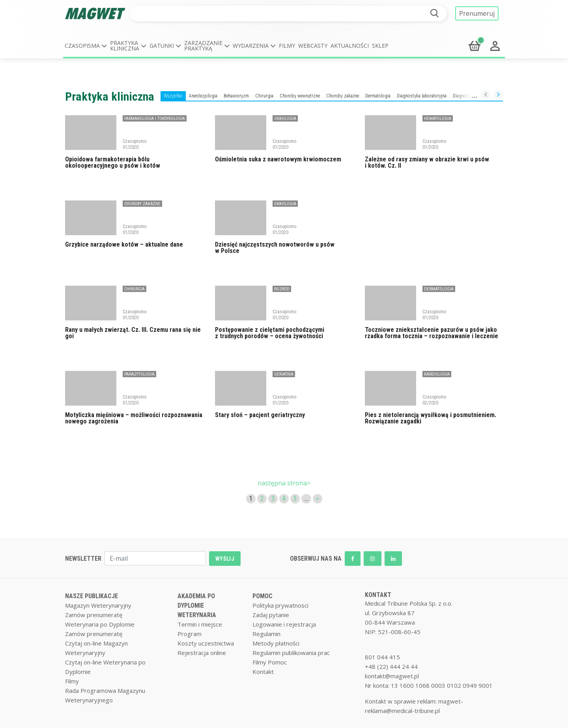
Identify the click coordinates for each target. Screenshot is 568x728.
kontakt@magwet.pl (392, 676)
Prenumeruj (477, 13)
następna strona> (284, 483)
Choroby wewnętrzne (300, 96)
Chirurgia (264, 96)
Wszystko (173, 96)
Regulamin (266, 634)
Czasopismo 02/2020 (434, 400)
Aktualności (350, 46)
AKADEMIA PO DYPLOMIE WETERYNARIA (197, 605)
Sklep (380, 46)
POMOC (263, 596)
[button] (86, 46)
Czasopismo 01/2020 (135, 144)
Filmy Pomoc (270, 662)
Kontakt (263, 672)
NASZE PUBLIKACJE (92, 596)
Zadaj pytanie (271, 615)
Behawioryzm (236, 96)
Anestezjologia (203, 96)
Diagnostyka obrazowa (475, 96)
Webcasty (313, 46)
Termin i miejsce (200, 624)
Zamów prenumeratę (94, 615)
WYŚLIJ (225, 559)
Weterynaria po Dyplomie (100, 624)
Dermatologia (378, 96)
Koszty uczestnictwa (206, 643)
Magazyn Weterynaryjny (98, 605)
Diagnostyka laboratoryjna (422, 96)
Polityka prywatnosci (280, 605)
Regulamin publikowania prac (291, 653)
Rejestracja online (202, 653)
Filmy (287, 46)
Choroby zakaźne (343, 96)
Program (190, 634)
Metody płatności (276, 643)
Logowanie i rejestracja (284, 624)
